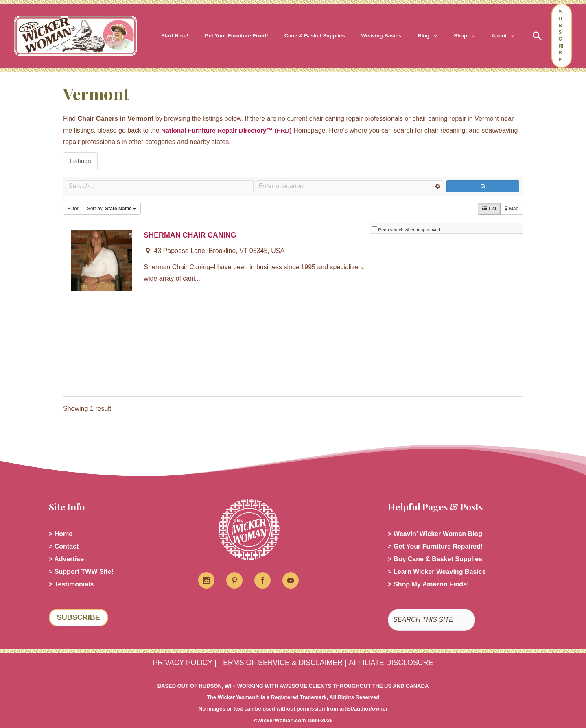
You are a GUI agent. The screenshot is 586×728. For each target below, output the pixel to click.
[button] (404, 30)
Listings (81, 149)
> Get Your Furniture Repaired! (435, 534)
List (489, 198)
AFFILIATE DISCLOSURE (395, 652)
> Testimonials (71, 573)
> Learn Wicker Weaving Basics (437, 560)
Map (512, 198)
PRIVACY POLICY (178, 652)
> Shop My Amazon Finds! (428, 573)
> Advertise (66, 547)
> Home (61, 521)
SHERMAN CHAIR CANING (191, 222)
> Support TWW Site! (81, 560)
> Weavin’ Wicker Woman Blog (435, 521)
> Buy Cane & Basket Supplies (435, 547)
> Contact (64, 534)
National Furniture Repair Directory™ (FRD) (228, 119)
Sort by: (112, 198)
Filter (73, 198)
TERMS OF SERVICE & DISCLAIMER (280, 652)
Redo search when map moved (409, 217)
